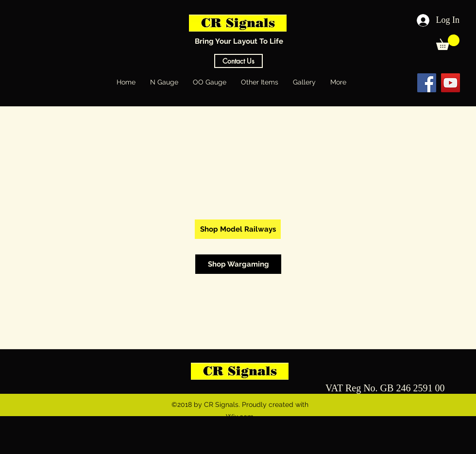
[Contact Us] (238, 61)
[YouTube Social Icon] (450, 83)
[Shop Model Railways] (238, 229)
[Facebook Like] (388, 83)
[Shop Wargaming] (238, 264)
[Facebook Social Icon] (427, 83)
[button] (448, 42)
